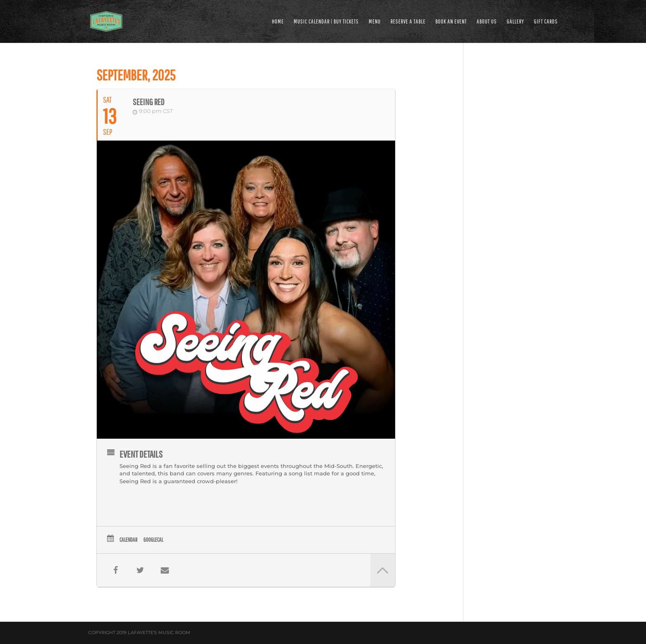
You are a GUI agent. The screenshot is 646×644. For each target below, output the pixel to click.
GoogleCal (153, 540)
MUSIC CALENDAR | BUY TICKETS (326, 22)
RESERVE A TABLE (408, 22)
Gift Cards (546, 22)
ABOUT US (487, 22)
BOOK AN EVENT (451, 22)
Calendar (128, 540)
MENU (375, 22)
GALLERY (515, 22)
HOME (278, 22)
